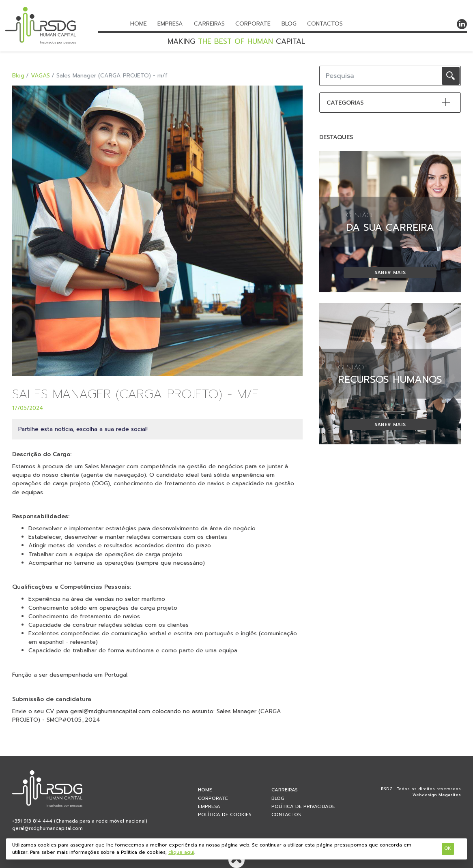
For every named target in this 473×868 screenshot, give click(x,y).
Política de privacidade (303, 806)
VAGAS (40, 76)
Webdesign (425, 795)
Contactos (325, 24)
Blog (289, 24)
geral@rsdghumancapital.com (47, 828)
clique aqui (181, 852)
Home (139, 24)
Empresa (170, 24)
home (205, 790)
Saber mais (390, 272)
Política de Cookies (225, 814)
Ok (448, 848)
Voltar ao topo (236, 860)
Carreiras (209, 24)
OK (451, 76)
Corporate (253, 24)
